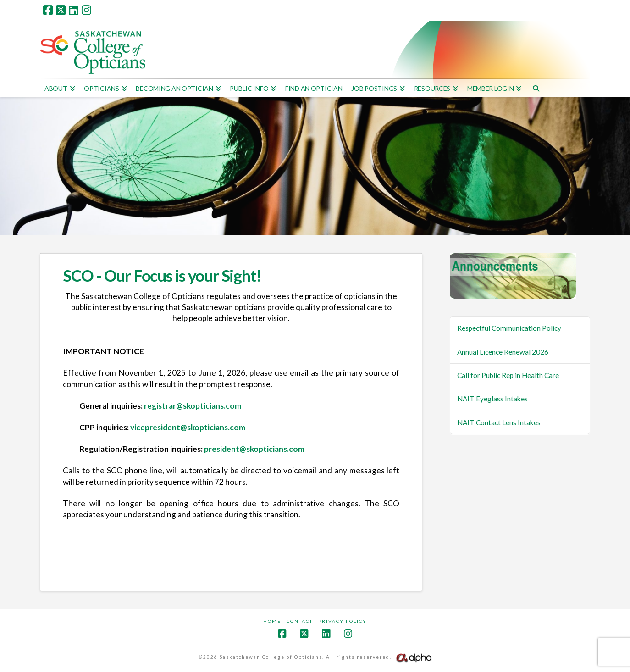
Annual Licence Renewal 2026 (503, 352)
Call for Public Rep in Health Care (508, 375)
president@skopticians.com (254, 449)
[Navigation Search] (536, 88)
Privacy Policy (343, 621)
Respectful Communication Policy (509, 328)
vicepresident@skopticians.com (188, 427)
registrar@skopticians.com (193, 406)
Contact (300, 621)
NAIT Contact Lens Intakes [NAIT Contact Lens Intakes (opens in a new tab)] (499, 422)
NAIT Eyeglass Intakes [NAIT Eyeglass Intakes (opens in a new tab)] (492, 399)
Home (272, 621)
